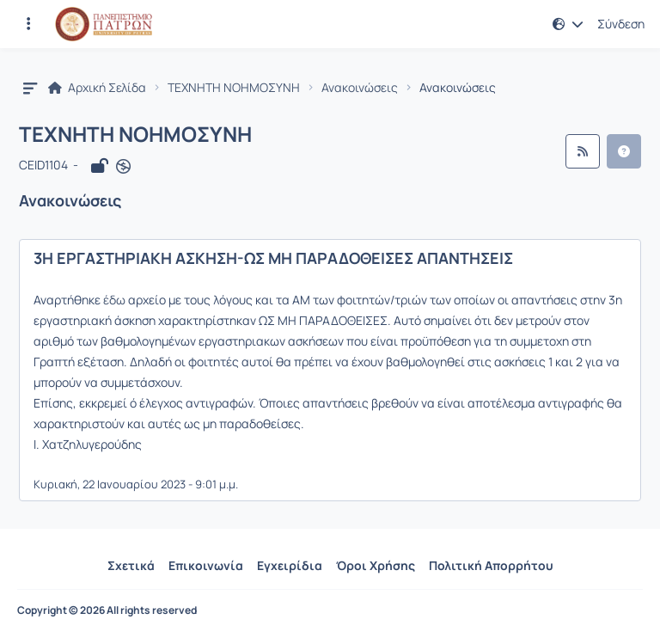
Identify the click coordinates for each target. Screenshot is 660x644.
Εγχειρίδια (290, 565)
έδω (114, 300)
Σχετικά (131, 565)
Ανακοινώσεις (360, 88)
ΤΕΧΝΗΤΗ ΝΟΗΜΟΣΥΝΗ (234, 88)
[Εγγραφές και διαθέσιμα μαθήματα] (28, 24)
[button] (568, 24)
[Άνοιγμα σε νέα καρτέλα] (123, 166)
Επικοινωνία (206, 565)
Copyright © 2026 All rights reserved (107, 610)
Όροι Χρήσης (376, 565)
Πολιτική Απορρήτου (491, 565)
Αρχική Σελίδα (97, 88)
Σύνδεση (621, 24)
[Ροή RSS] (583, 151)
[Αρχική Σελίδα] (104, 24)
